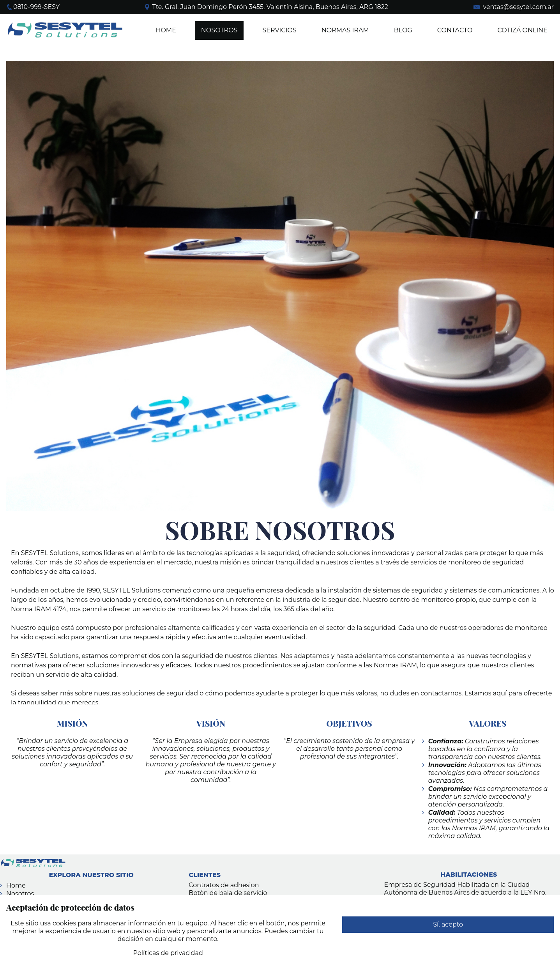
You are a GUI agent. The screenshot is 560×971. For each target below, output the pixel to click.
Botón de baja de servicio (228, 893)
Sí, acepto (448, 924)
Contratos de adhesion (224, 885)
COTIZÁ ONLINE (522, 30)
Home (166, 30)
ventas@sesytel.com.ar (518, 7)
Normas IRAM (345, 30)
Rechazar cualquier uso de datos (448, 941)
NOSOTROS (219, 30)
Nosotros (20, 894)
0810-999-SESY (36, 7)
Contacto (455, 30)
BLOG (403, 30)
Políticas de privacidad (168, 953)
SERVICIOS (279, 30)
